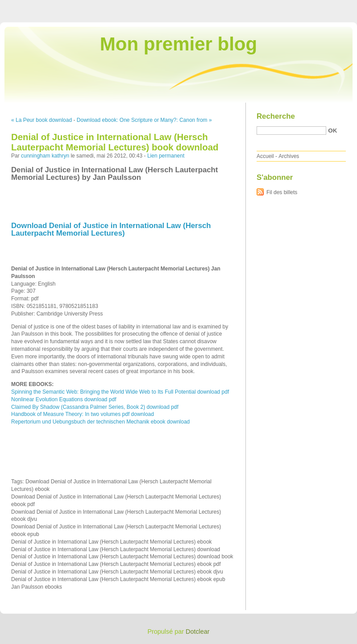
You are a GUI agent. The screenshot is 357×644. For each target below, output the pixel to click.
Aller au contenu (247, 6)
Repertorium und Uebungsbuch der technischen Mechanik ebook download (100, 422)
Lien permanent (166, 156)
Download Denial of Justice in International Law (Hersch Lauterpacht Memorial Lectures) (111, 229)
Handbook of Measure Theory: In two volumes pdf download (83, 414)
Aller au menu (287, 6)
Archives (289, 156)
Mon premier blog (178, 44)
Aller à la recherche (331, 6)
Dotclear (198, 632)
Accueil (265, 156)
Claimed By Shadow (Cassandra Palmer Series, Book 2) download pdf (95, 407)
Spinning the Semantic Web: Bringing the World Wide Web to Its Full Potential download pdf (120, 392)
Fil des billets (282, 192)
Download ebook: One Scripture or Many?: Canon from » (144, 120)
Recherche (276, 116)
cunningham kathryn (45, 156)
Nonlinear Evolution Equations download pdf (64, 399)
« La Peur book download (42, 120)
